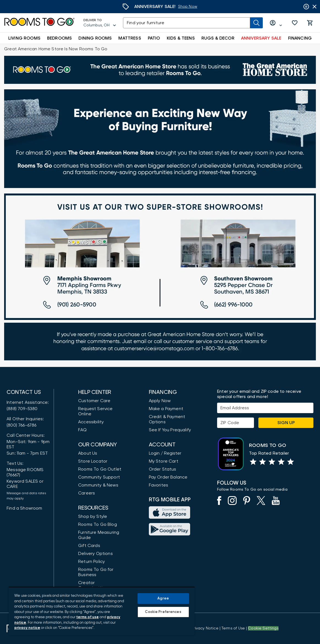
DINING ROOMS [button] (95, 38)
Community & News (98, 485)
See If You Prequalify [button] (170, 430)
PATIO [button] (154, 38)
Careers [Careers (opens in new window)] (87, 493)
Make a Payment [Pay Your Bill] (166, 409)
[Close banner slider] (314, 7)
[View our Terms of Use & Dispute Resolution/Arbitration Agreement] (233, 628)
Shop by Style (93, 516)
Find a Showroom (24, 508)
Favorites (159, 485)
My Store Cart (164, 461)
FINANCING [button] (300, 38)
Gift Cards (89, 546)
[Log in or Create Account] (276, 23)
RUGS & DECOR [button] (218, 38)
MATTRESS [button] (130, 38)
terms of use (87, 617)
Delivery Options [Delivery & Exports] (95, 554)
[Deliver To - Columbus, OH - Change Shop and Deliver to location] (100, 23)
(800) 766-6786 (21, 425)
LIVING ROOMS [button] (24, 38)
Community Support (99, 477)
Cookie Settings (263, 628)
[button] (295, 23)
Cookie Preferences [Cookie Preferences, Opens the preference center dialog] (163, 612)
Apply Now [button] (160, 401)
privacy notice (27, 628)
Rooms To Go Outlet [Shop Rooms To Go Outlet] (100, 469)
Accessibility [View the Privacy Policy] (91, 422)
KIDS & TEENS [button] (181, 38)
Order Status (163, 469)
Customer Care (94, 401)
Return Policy (91, 562)
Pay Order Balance (168, 477)
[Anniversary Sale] (188, 7)
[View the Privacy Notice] (205, 628)
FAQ (83, 430)
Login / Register (165, 453)
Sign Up (286, 423)
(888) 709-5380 (22, 409)
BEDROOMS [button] (59, 38)
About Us (88, 453)
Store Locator (93, 461)
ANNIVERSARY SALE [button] (261, 38)
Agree (163, 599)
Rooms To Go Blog (98, 524)
